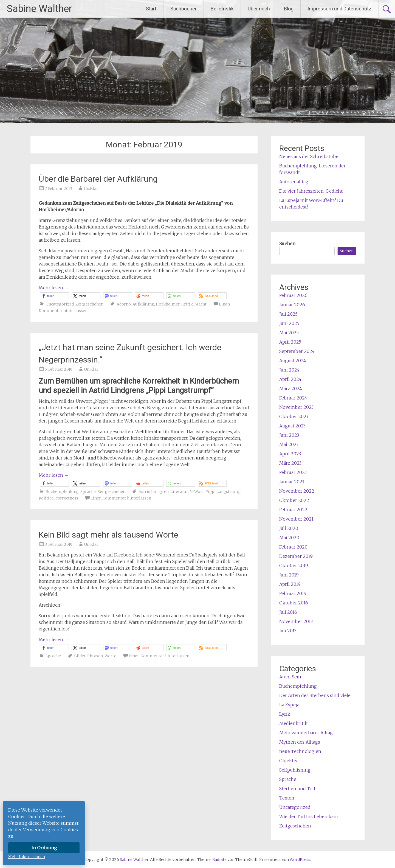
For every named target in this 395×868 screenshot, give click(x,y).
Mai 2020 (289, 538)
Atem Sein (290, 677)
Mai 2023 (289, 444)
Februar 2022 (293, 510)
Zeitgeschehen (89, 304)
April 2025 (290, 342)
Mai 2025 (289, 333)
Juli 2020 (289, 528)
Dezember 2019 (296, 556)
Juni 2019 (289, 575)
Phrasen (95, 656)
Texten (287, 798)
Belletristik (222, 9)
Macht (201, 304)
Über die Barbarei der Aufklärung (98, 179)
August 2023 (292, 426)
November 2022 (297, 491)
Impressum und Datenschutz (339, 9)
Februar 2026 (293, 295)
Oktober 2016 (294, 603)
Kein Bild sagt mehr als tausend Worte (108, 535)
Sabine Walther (39, 9)
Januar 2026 (292, 305)
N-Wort (197, 492)
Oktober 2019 (294, 566)
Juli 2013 (288, 631)
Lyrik (285, 714)
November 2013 (296, 621)
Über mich (259, 9)
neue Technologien (300, 751)
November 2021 (296, 519)
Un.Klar (91, 189)
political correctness (58, 498)
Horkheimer (168, 304)
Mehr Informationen (27, 857)
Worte (110, 656)
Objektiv (288, 761)
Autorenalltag (294, 182)
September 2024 (297, 351)
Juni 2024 (289, 370)
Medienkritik (293, 723)
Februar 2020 (293, 547)
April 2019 (290, 584)
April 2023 (290, 454)
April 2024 (290, 379)
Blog (289, 9)
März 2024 (291, 389)
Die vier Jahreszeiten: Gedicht (311, 191)
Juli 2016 (288, 612)
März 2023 (290, 463)
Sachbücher (184, 9)
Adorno (124, 304)
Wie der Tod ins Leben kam (309, 816)
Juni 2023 (289, 435)
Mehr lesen (54, 288)
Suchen (287, 244)
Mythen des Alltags (300, 742)
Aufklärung (143, 304)
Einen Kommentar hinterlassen (121, 498)
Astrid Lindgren (154, 492)
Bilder (80, 656)
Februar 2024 (293, 398)
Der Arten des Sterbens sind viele (315, 695)
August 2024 (293, 361)
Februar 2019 (293, 593)
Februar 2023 (293, 472)
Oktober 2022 (294, 500)
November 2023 (296, 407)
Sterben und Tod (297, 789)
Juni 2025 (289, 323)
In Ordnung (44, 848)
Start (151, 9)
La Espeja (289, 705)
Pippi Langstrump (223, 492)
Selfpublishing (295, 770)
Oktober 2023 (294, 416)
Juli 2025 (288, 314)
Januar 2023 (292, 482)
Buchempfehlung (62, 492)
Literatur (179, 492)
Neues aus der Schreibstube (309, 156)
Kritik (187, 304)
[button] (54, 296)
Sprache (88, 492)
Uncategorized (60, 304)
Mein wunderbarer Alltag (306, 733)
